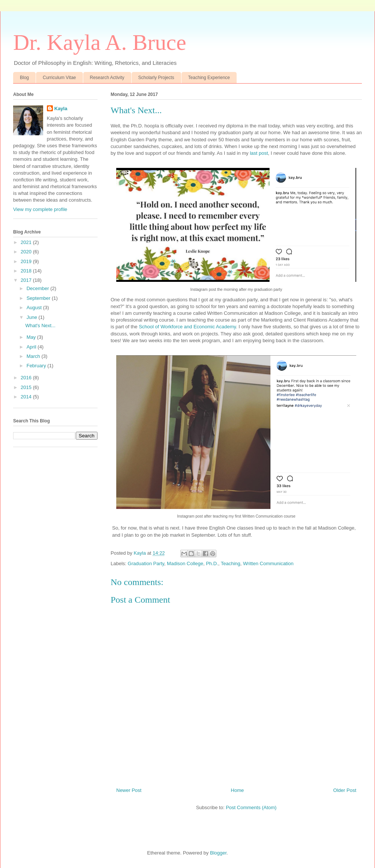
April (32, 347)
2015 (27, 387)
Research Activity (107, 78)
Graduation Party (146, 563)
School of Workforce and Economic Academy (187, 327)
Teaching (231, 563)
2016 (27, 378)
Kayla (61, 108)
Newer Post (129, 790)
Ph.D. (212, 563)
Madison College (185, 563)
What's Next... (40, 325)
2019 (27, 261)
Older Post (345, 790)
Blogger (218, 853)
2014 (27, 397)
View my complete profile (40, 209)
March (34, 356)
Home (238, 790)
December (39, 288)
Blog (24, 78)
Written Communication (268, 563)
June (33, 317)
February (37, 366)
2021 (27, 242)
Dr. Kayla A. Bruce (100, 42)
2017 (27, 280)
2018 (27, 271)
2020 (27, 252)
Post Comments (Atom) (251, 807)
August (35, 308)
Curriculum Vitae (59, 78)
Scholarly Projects (156, 78)
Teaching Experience (209, 78)
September (39, 298)
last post (259, 153)
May (32, 337)
